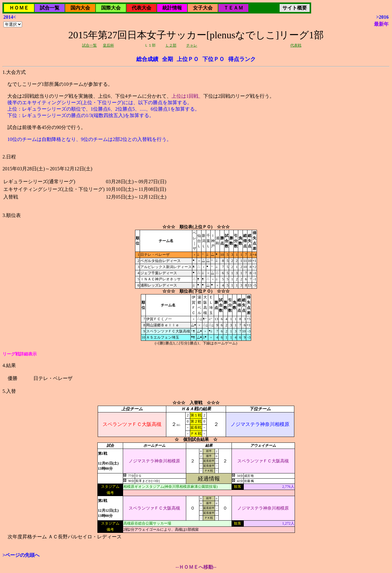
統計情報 (172, 8)
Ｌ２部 (171, 45)
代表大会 (141, 8)
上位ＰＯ (188, 59)
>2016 (382, 17)
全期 (168, 59)
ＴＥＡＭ (233, 8)
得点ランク (242, 59)
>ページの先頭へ (21, 555)
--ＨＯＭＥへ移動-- (196, 567)
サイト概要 (295, 8)
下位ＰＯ (213, 59)
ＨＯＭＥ (19, 8)
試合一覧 (50, 8)
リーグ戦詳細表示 (20, 354)
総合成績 (147, 59)
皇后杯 (108, 45)
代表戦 (296, 45)
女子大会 (203, 8)
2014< (10, 17)
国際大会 (111, 8)
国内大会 (80, 8)
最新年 (381, 24)
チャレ (192, 45)
